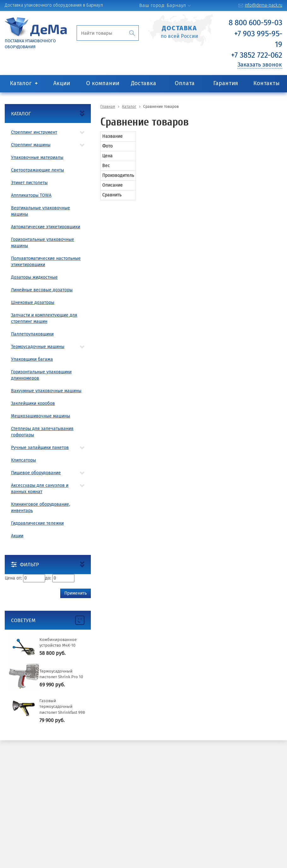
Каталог (21, 83)
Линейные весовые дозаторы (42, 290)
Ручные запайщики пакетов (40, 448)
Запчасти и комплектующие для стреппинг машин (44, 318)
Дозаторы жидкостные (34, 277)
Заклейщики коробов (33, 403)
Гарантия (226, 83)
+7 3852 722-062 (257, 55)
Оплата (185, 83)
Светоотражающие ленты (38, 170)
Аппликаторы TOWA (31, 195)
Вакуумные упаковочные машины (46, 391)
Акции (62, 83)
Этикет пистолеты (29, 183)
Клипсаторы (23, 460)
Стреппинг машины (31, 145)
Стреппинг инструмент (34, 132)
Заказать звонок (260, 65)
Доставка (143, 83)
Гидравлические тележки (37, 523)
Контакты (266, 83)
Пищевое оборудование (36, 473)
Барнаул (176, 5)
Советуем (23, 620)
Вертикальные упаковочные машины (41, 211)
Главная (108, 107)
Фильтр (25, 564)
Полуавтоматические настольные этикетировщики (46, 262)
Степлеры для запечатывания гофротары (42, 432)
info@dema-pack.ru (264, 5)
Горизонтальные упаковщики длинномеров (41, 375)
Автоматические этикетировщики (46, 227)
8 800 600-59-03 (255, 23)
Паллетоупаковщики (32, 334)
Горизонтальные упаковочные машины (43, 243)
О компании (103, 83)
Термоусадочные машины (38, 347)
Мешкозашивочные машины (41, 416)
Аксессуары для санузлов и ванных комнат (40, 489)
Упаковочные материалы (37, 157)
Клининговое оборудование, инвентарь (41, 507)
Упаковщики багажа (32, 359)
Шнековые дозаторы (33, 303)
